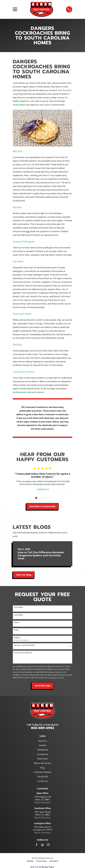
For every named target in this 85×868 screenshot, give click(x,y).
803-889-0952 (43, 728)
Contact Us (43, 781)
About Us (43, 741)
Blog (42, 768)
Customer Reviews (43, 772)
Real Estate (42, 759)
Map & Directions (43, 802)
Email (16, 630)
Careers (42, 745)
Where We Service (42, 763)
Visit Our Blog (24, 575)
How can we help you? (23, 653)
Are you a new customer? (24, 645)
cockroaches (19, 105)
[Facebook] (37, 845)
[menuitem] (30, 861)
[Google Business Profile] (42, 845)
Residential (43, 750)
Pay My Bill (42, 777)
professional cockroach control (28, 392)
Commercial (43, 754)
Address (17, 638)
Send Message (42, 686)
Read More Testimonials (42, 506)
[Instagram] (48, 845)
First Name (18, 607)
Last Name (18, 615)
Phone (17, 623)
